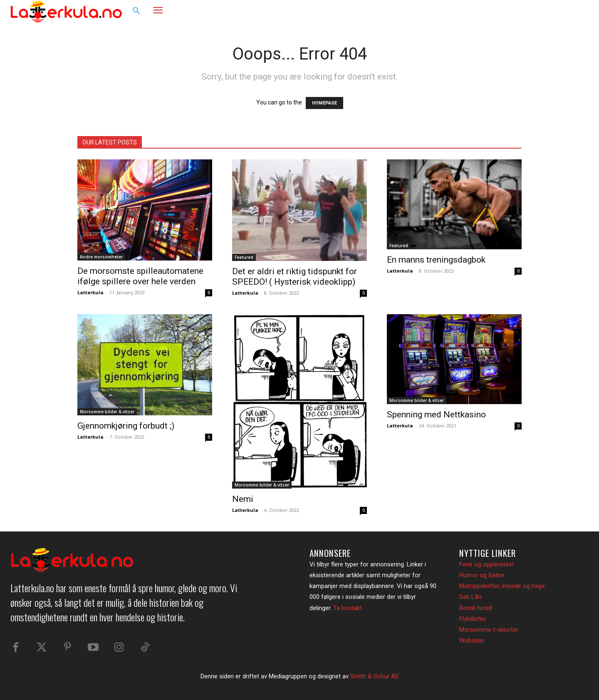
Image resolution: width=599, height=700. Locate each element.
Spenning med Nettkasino (436, 415)
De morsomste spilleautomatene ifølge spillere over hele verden (140, 276)
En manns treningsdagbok (436, 260)
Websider (472, 640)
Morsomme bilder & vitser (107, 412)
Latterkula (90, 292)
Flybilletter (473, 619)
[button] (136, 11)
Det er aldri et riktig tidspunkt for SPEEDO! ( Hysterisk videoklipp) (295, 277)
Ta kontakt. (348, 608)
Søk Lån (470, 597)
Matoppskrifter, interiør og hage (502, 586)
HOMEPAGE (324, 103)
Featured (244, 257)
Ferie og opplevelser (487, 564)
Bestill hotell (476, 608)
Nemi (243, 499)
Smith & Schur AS (375, 676)
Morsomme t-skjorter (489, 630)
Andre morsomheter (101, 257)
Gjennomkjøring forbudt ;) (126, 426)
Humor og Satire (482, 575)
